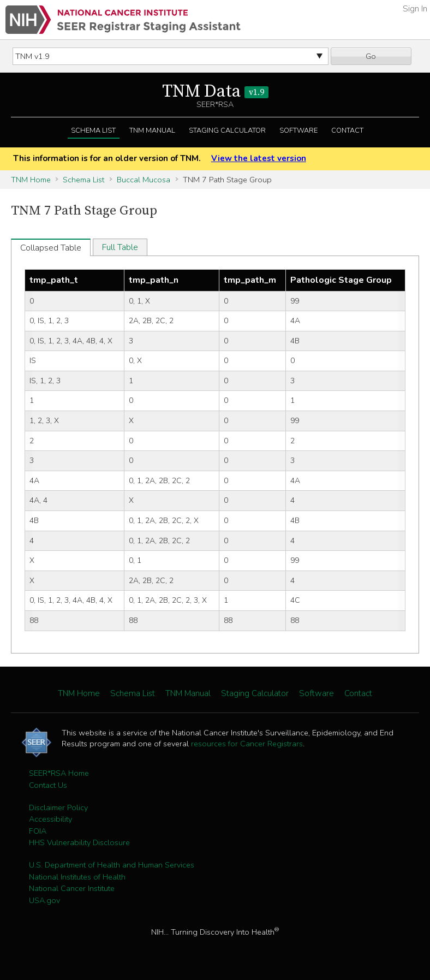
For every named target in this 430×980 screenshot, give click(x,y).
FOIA (38, 831)
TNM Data (215, 92)
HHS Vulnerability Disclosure (79, 842)
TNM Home (31, 180)
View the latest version (259, 158)
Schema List (93, 130)
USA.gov (44, 900)
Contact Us (48, 785)
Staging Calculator (227, 130)
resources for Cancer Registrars (247, 744)
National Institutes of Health (77, 877)
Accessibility (50, 819)
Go (371, 56)
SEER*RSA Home (59, 773)
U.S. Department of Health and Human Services (112, 865)
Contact (347, 130)
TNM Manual (152, 130)
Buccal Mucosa (144, 180)
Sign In (415, 9)
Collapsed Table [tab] (51, 248)
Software (298, 130)
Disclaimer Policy (58, 807)
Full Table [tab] (120, 247)
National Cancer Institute (72, 888)
